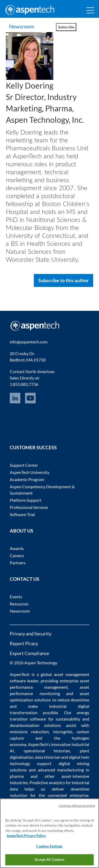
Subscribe (66, 27)
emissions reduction (29, 732)
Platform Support (26, 500)
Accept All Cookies (49, 860)
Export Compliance (29, 653)
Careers (17, 555)
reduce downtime (73, 700)
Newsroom (22, 26)
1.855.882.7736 (24, 384)
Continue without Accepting (77, 806)
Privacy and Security (31, 634)
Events (16, 597)
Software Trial (22, 514)
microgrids (63, 732)
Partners (18, 563)
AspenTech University (30, 472)
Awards (17, 548)
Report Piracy (24, 643)
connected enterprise (68, 795)
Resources (19, 604)
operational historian (47, 751)
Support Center (24, 465)
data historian (48, 757)
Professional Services (29, 507)
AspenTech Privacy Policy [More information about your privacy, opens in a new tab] (26, 836)
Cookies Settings (49, 846)
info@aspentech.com (29, 342)
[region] (49, 833)
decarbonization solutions (36, 725)
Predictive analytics (47, 782)
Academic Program (27, 479)
